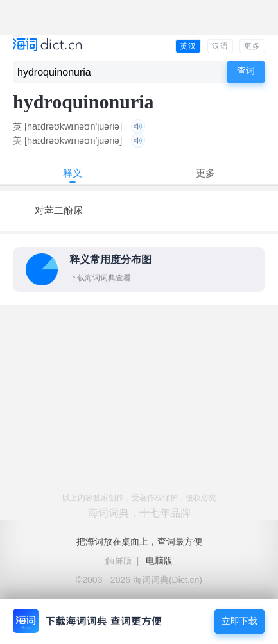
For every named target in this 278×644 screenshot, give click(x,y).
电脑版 (159, 561)
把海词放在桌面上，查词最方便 (139, 541)
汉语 (220, 46)
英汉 (188, 46)
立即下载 (239, 621)
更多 (252, 46)
